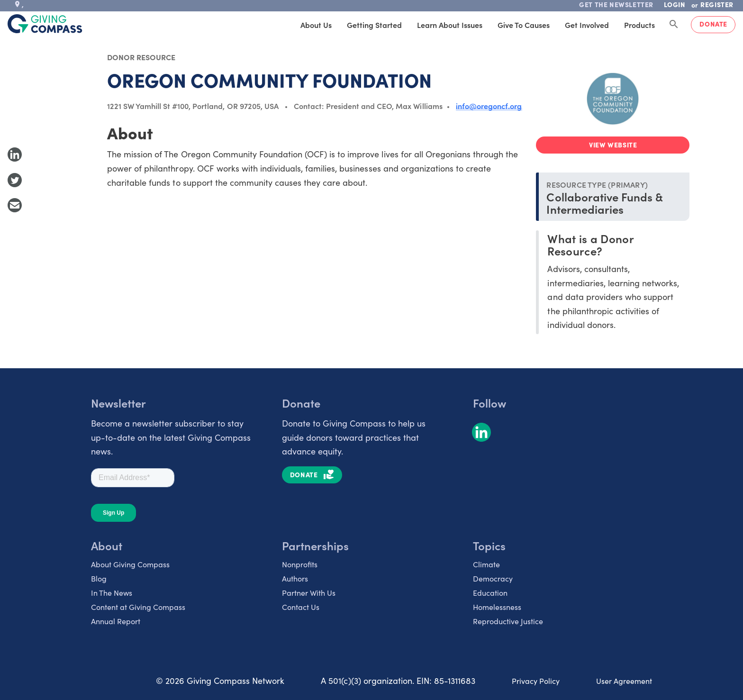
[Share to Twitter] (15, 180)
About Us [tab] (316, 25)
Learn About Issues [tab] (450, 25)
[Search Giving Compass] (674, 25)
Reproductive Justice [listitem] (508, 621)
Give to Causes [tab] (524, 25)
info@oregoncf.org (489, 106)
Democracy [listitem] (493, 578)
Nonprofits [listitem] (300, 564)
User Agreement (624, 681)
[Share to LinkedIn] (15, 155)
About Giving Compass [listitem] (130, 564)
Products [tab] (639, 25)
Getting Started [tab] (374, 25)
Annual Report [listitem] (116, 621)
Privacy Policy (536, 681)
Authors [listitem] (295, 578)
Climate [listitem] (486, 564)
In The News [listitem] (112, 593)
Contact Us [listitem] (301, 607)
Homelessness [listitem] (497, 607)
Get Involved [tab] (587, 25)
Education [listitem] (490, 593)
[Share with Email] (15, 205)
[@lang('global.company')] (45, 24)
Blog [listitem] (99, 578)
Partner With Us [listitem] (309, 593)
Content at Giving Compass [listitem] (138, 607)
